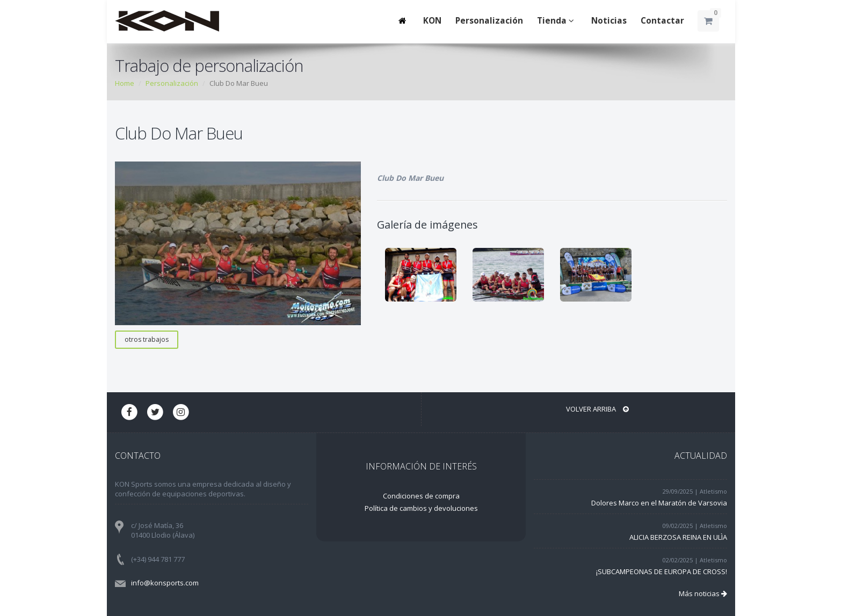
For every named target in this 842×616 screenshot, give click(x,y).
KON (432, 21)
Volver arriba (597, 409)
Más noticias (703, 593)
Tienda (557, 21)
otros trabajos (147, 339)
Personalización (489, 21)
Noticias (609, 21)
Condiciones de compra (421, 496)
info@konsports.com (165, 583)
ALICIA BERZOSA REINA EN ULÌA (678, 537)
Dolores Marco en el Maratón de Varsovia (659, 503)
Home (125, 83)
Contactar (662, 21)
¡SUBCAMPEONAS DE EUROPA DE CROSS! (662, 571)
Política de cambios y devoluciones (421, 508)
